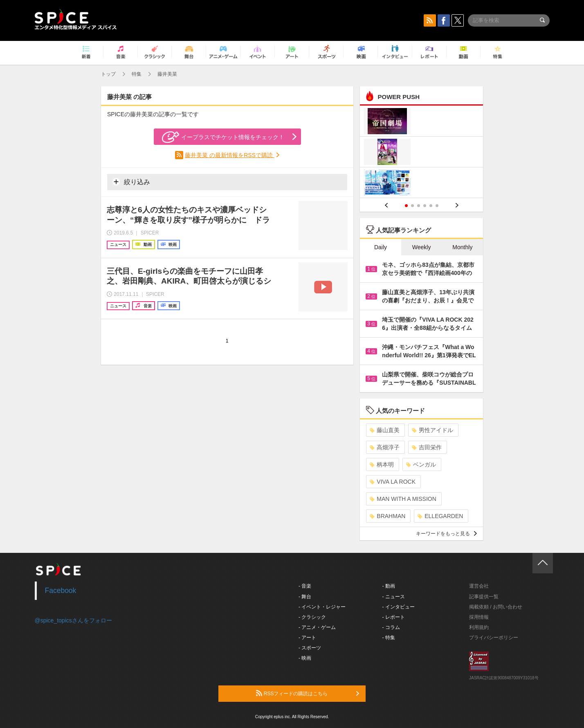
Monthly (462, 247)
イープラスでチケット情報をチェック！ (223, 137)
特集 (137, 74)
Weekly (422, 247)
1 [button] (406, 206)
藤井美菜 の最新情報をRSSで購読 (230, 155)
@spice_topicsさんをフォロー (73, 620)
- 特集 (389, 638)
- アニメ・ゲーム (317, 627)
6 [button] (437, 206)
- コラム (391, 627)
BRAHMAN (387, 516)
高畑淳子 (385, 447)
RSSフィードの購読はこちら (308, 693)
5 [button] (431, 206)
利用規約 (479, 627)
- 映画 (305, 658)
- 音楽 (305, 586)
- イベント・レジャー (322, 607)
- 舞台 (305, 597)
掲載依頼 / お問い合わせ (496, 607)
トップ (108, 74)
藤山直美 (385, 430)
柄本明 (382, 464)
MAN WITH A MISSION (403, 499)
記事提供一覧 (484, 597)
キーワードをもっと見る (446, 534)
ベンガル (421, 464)
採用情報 (479, 617)
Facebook (61, 591)
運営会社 (479, 586)
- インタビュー (399, 607)
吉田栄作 (427, 447)
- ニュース (394, 597)
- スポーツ (310, 648)
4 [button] (425, 206)
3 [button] (419, 206)
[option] (421, 153)
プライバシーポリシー (494, 638)
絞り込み (131, 182)
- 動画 (389, 586)
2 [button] (412, 206)
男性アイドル (432, 430)
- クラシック (312, 617)
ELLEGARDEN (440, 516)
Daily (381, 247)
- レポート (394, 617)
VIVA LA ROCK (393, 482)
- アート (307, 638)
